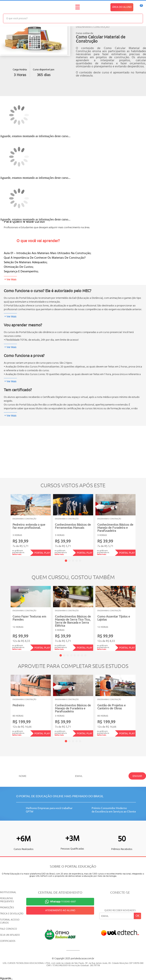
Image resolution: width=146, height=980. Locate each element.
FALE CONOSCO (8, 929)
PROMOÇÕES (7, 908)
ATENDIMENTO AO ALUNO (60, 910)
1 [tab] (66, 561)
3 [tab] (73, 561)
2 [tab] (69, 561)
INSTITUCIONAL (8, 892)
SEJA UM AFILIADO (10, 935)
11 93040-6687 (63, 902)
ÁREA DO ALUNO (122, 7)
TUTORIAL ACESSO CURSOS (10, 921)
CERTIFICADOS (8, 941)
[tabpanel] (31, 525)
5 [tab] (80, 561)
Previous (5, 523)
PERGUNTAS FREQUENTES (7, 900)
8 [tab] (85, 655)
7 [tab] (82, 655)
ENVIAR (137, 776)
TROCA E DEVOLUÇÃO (12, 914)
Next (141, 523)
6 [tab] (78, 655)
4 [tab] (77, 561)
